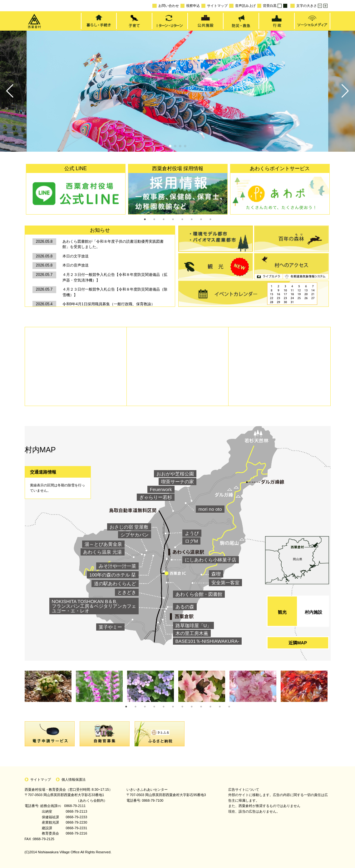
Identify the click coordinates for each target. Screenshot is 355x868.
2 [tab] (154, 219)
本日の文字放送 (76, 256)
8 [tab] (210, 219)
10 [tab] (210, 707)
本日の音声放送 (76, 265)
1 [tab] (145, 219)
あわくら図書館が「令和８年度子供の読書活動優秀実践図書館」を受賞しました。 (113, 244)
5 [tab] (182, 219)
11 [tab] (220, 707)
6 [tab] (192, 219)
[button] (10, 91)
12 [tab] (229, 707)
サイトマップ (214, 6)
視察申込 (190, 6)
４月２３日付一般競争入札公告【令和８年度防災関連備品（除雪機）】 (115, 292)
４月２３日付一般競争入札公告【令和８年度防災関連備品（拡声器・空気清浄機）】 (115, 277)
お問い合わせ (165, 6)
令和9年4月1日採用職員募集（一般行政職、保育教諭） (109, 304)
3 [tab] (164, 219)
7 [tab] (201, 219)
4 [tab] (173, 219)
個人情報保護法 (74, 779)
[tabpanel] (76, 189)
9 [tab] (201, 707)
